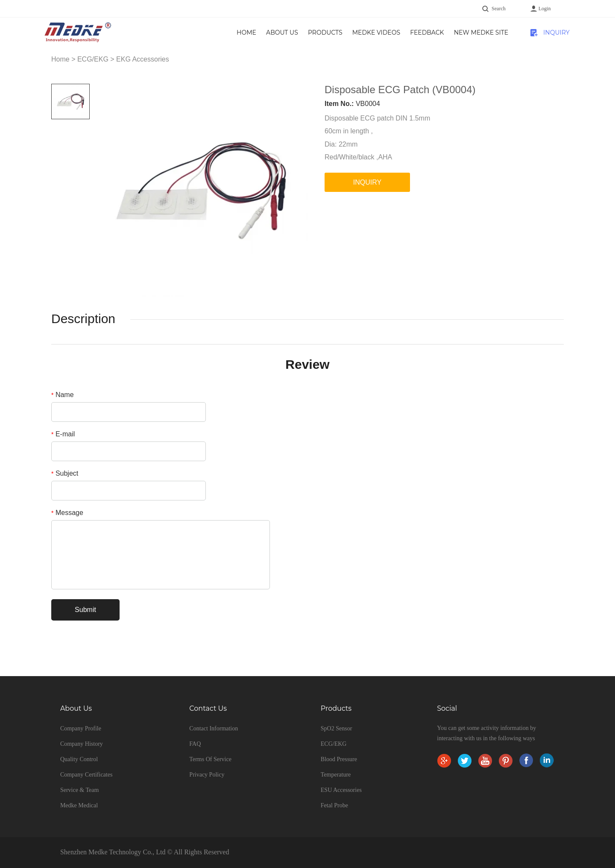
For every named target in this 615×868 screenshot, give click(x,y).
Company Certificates (86, 775)
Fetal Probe (334, 805)
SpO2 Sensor (337, 728)
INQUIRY (556, 32)
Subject (65, 473)
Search (499, 9)
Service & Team (80, 790)
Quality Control (79, 759)
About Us (282, 32)
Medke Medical (79, 805)
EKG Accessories (143, 59)
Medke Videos (376, 32)
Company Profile (81, 728)
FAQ (195, 744)
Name (63, 395)
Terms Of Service (210, 759)
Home (246, 32)
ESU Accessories (341, 790)
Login (545, 9)
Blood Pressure (339, 759)
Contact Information (214, 728)
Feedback (427, 32)
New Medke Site (481, 32)
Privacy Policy (207, 775)
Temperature (336, 775)
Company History (82, 744)
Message (67, 513)
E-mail (63, 434)
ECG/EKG (93, 59)
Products (325, 32)
